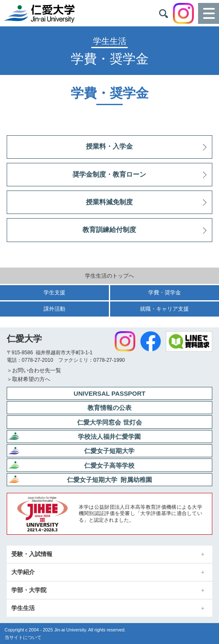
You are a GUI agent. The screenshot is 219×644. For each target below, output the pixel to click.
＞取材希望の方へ (28, 379)
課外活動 (54, 309)
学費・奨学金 (165, 292)
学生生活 (23, 608)
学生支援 (54, 292)
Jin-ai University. (71, 630)
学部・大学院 (29, 590)
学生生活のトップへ (109, 276)
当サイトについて (23, 637)
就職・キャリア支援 (164, 309)
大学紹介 (23, 572)
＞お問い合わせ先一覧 (34, 370)
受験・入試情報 (32, 554)
